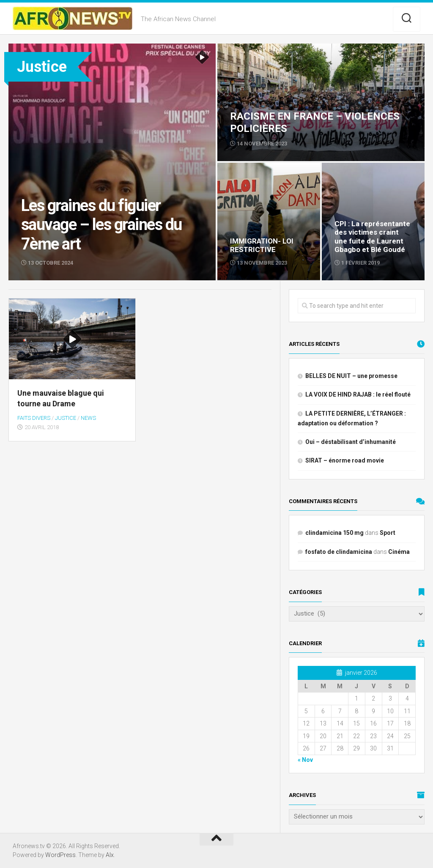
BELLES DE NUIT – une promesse (351, 376)
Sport (388, 533)
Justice (66, 418)
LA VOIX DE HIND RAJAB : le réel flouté (358, 394)
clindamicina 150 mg (334, 533)
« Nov (305, 760)
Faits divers (34, 418)
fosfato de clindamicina (339, 552)
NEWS (88, 418)
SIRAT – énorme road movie (345, 460)
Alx (110, 855)
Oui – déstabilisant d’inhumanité (351, 442)
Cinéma (399, 552)
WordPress (60, 855)
